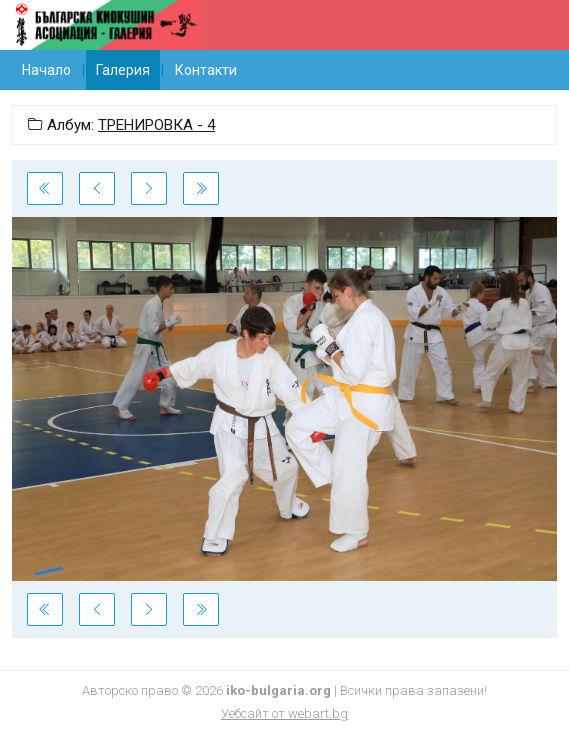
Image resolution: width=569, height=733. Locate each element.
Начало (46, 70)
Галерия (123, 70)
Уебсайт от (284, 713)
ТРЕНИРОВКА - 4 (156, 125)
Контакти (206, 70)
